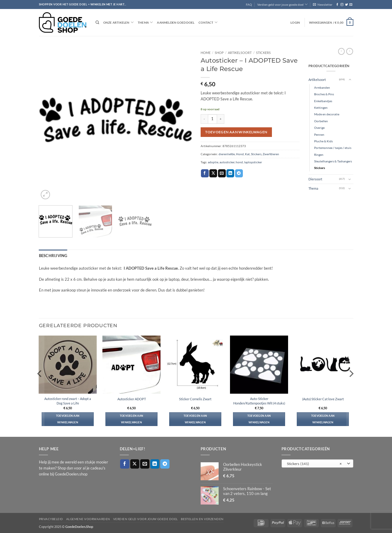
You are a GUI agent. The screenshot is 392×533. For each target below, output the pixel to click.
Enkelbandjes (323, 101)
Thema (145, 22)
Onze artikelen (118, 22)
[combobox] (317, 462)
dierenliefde (227, 154)
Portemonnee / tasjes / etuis (333, 148)
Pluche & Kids (323, 141)
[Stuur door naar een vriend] (222, 173)
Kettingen (321, 108)
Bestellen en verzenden (202, 518)
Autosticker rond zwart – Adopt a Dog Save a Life (68, 400)
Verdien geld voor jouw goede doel (282, 4)
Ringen (319, 155)
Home (206, 53)
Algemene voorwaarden (88, 518)
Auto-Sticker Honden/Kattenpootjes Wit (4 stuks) (259, 400)
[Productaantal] (213, 119)
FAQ (249, 4)
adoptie (213, 162)
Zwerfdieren (271, 154)
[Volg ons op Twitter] (346, 5)
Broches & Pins (324, 94)
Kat (247, 154)
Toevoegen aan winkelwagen (236, 132)
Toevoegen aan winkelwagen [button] (68, 418)
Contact (208, 22)
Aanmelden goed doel (176, 22)
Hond (240, 154)
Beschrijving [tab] (50, 255)
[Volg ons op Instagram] (342, 5)
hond (239, 162)
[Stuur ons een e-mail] (351, 5)
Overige (319, 128)
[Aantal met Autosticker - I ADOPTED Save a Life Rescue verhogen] (221, 119)
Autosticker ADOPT (132, 398)
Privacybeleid (51, 518)
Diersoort (315, 179)
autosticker (227, 162)
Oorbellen (321, 121)
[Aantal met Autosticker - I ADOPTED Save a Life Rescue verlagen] (204, 119)
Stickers (263, 53)
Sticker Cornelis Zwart (195, 398)
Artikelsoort (240, 53)
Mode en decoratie (327, 114)
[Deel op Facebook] (205, 173)
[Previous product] (349, 51)
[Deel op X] (213, 173)
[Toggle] (350, 80)
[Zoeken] (97, 23)
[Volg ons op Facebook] (337, 5)
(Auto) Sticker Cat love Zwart (323, 398)
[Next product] (341, 51)
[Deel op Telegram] (239, 173)
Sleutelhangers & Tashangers (333, 161)
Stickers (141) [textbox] (314, 463)
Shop (219, 53)
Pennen (319, 135)
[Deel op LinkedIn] (230, 173)
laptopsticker (253, 162)
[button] (323, 4)
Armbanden (322, 87)
